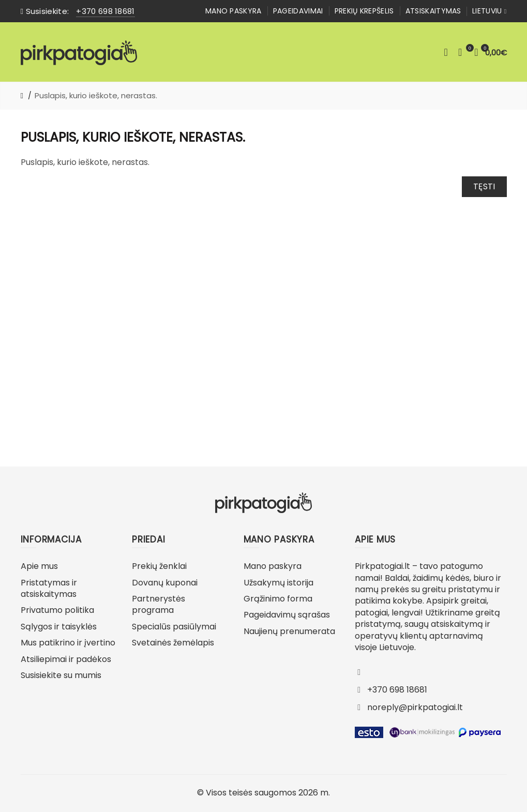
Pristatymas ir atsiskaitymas (49, 588)
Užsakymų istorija (278, 583)
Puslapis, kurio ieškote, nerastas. (96, 95)
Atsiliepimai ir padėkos (66, 659)
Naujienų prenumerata (289, 631)
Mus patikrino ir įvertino (68, 643)
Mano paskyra (234, 11)
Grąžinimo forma (278, 599)
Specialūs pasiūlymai (174, 627)
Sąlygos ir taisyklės (59, 627)
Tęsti (484, 186)
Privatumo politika (57, 610)
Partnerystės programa (159, 604)
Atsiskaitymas (433, 11)
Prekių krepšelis (364, 11)
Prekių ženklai (159, 566)
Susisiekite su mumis (61, 675)
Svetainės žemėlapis (173, 643)
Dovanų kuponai (165, 583)
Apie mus (39, 566)
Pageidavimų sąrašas (287, 615)
